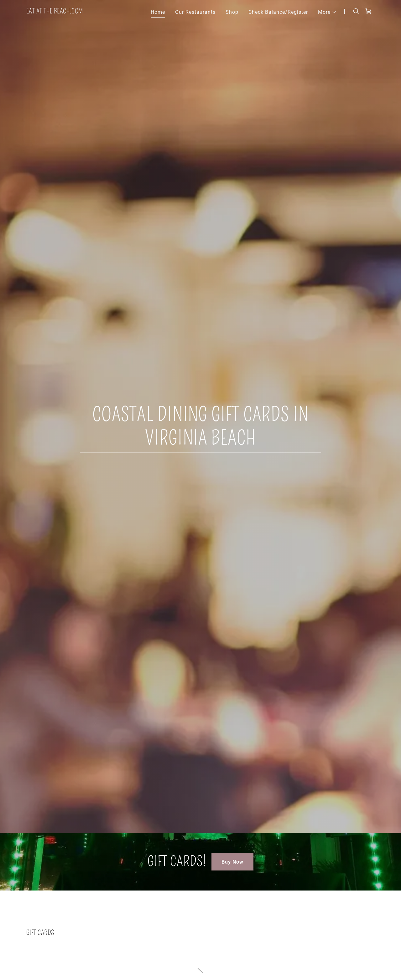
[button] (327, 12)
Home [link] (158, 12)
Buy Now (232, 862)
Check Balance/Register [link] (278, 12)
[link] (55, 12)
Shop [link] (232, 12)
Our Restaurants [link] (195, 12)
